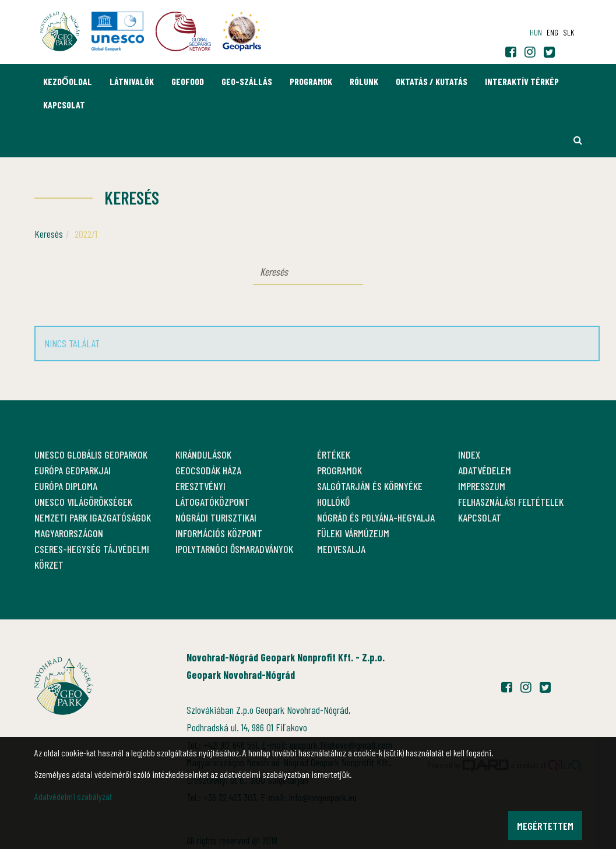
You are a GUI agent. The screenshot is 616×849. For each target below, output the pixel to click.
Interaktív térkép (522, 81)
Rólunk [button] (364, 81)
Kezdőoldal (68, 81)
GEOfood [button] (188, 81)
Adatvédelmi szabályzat (73, 796)
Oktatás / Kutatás (432, 81)
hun (536, 32)
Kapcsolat (64, 105)
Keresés (49, 234)
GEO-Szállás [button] (247, 81)
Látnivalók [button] (132, 81)
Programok (311, 81)
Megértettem (545, 826)
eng (552, 32)
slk (569, 32)
